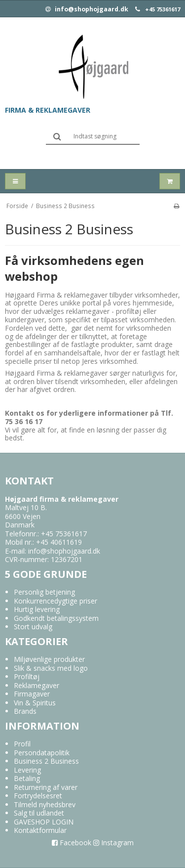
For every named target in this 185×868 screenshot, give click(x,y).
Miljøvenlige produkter (49, 659)
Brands (25, 711)
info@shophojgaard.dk (87, 9)
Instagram (113, 843)
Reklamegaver (37, 685)
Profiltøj (27, 676)
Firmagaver (32, 694)
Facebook (72, 843)
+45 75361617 (163, 9)
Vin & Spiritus (35, 703)
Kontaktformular (40, 830)
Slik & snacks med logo (51, 668)
